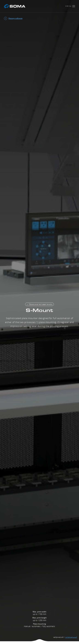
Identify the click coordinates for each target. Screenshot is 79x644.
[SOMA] (15, 6)
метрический (58, 637)
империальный (71, 637)
